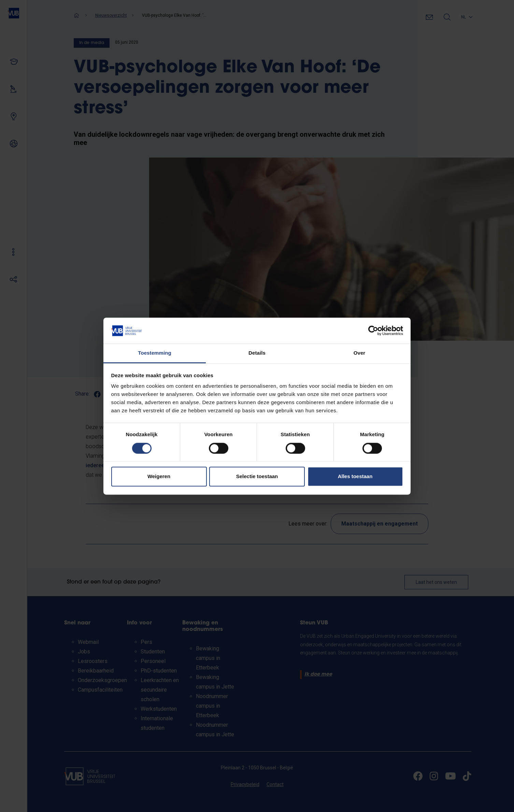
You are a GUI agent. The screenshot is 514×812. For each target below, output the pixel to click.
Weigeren (159, 477)
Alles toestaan (355, 477)
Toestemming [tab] (155, 353)
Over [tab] (360, 353)
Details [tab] (257, 353)
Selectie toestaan (257, 477)
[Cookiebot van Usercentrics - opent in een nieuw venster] (373, 330)
